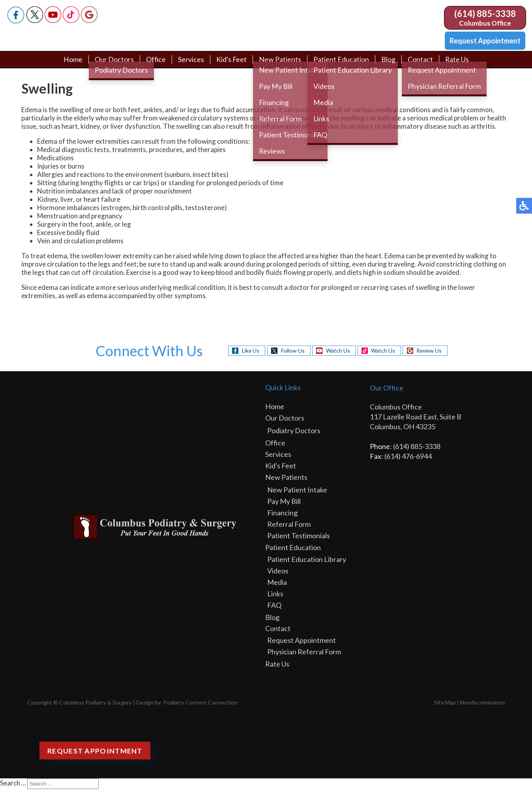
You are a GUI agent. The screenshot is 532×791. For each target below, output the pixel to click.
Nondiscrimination (482, 704)
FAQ (274, 607)
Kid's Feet (231, 64)
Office (155, 64)
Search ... (13, 785)
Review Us (431, 352)
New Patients (280, 64)
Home (72, 64)
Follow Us (291, 352)
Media (277, 584)
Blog (388, 64)
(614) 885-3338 (485, 14)
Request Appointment (485, 41)
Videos (278, 573)
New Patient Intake (297, 492)
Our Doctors (113, 64)
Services (191, 64)
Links (275, 596)
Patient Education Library (307, 561)
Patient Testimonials (299, 537)
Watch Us (337, 352)
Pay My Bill (284, 503)
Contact (420, 64)
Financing (282, 515)
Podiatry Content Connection (200, 704)
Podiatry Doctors (294, 432)
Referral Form (289, 526)
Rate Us (457, 64)
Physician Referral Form (304, 654)
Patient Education (341, 64)
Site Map (445, 704)
